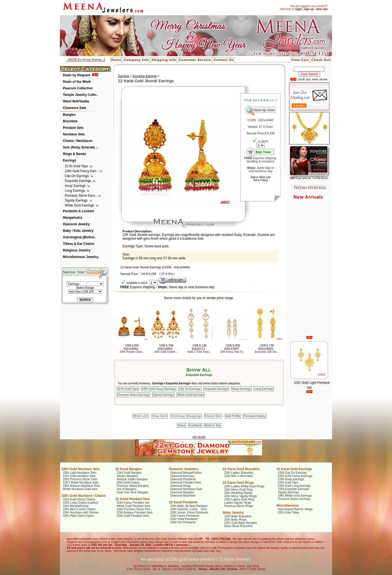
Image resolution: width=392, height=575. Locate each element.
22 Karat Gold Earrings (294, 469)
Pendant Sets (73, 128)
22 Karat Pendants (183, 502)
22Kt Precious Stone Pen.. (134, 509)
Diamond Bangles (182, 492)
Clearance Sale (74, 108)
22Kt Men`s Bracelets (239, 476)
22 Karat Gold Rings (239, 483)
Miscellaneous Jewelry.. (81, 257)
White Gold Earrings (80, 205)
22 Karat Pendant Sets (133, 499)
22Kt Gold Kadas (128, 482)
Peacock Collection (78, 88)
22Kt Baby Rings (235, 519)
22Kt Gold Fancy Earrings (159, 389)
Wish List (141, 416)
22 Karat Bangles (129, 469)
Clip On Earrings (77, 176)
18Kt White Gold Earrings (295, 495)
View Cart (300, 60)
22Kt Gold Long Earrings (294, 486)
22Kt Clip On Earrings (292, 473)
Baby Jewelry (233, 513)
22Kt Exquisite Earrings (293, 489)
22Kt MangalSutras (76, 506)
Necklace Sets (74, 134)
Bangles (69, 115)
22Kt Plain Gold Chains (78, 516)
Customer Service (195, 60)
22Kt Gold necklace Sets (79, 476)
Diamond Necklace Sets (186, 489)
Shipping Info (164, 60)
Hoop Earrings (76, 186)
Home (116, 60)
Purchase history (255, 416)
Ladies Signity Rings (238, 503)
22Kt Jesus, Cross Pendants (189, 512)
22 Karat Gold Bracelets (241, 469)
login (298, 9)
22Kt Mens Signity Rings (241, 496)
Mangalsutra (73, 218)
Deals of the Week (77, 82)
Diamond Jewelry (76, 224)
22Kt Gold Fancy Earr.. (82, 171)
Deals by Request (76, 75)
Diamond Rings (181, 486)
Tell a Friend (261, 180)
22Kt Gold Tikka (289, 512)
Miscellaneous (288, 506)
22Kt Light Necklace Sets (80, 473)
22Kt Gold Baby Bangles (241, 523)
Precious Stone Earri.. (81, 196)
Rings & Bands (74, 154)
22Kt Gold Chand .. (166, 352)
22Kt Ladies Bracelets (239, 473)
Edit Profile (233, 416)
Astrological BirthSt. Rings (295, 509)
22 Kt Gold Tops (77, 166)
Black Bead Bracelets (239, 526)
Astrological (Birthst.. (79, 237)
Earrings (70, 160)
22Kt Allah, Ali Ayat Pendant (189, 506)
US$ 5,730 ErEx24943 (266, 347)
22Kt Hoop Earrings (291, 479)
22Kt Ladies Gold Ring (239, 499)
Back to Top (212, 425)
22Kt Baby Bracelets (238, 516)
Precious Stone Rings (239, 506)
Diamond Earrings (182, 476)
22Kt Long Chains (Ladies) (81, 503)
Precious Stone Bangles (133, 486)
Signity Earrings (77, 200)
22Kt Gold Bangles (129, 473)
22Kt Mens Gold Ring (239, 489)
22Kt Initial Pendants (184, 519)
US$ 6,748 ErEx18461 (165, 347)
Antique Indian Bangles (132, 479)
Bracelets (70, 121)
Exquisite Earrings (78, 181)
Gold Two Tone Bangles (133, 492)
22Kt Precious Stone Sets (80, 479)
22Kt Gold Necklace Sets (81, 469)
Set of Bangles (127, 489)
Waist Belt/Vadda (76, 101)
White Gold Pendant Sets (134, 506)
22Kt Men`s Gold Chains (79, 509)
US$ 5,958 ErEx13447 (232, 347)
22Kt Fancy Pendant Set (133, 503)
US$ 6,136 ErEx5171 (199, 347)
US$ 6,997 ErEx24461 (131, 347)
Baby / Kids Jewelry (78, 231)
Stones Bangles (127, 476)
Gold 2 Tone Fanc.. (199, 352)
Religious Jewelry (77, 250)
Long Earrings (75, 191)
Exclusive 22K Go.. (266, 352)
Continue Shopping (186, 416)
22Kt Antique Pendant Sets (135, 512)
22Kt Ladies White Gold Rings (244, 486)
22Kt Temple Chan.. (132, 352)
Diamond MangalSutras (186, 473)
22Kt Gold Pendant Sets (133, 516)
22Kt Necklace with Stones (81, 512)
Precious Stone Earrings (133, 395)
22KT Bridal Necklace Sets (81, 482)
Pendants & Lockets (79, 211)
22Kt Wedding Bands (238, 493)
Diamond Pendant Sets (186, 482)
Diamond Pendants (183, 479)
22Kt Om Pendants (183, 522)
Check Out (321, 60)
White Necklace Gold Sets (80, 489)
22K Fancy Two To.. (232, 352)
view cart (322, 9)
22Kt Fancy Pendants (185, 516)
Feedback (195, 425)
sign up (309, 9)
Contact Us (224, 60)
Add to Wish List (261, 177)
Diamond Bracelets (183, 495)
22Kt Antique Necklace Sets (81, 486)
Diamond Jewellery (184, 469)
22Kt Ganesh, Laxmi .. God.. (189, 509)
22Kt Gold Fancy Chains (79, 499)
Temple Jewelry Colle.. (80, 95)
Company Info (136, 60)
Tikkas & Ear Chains (79, 244)
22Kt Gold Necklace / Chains (84, 496)
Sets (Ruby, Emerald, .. (80, 147)
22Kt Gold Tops (288, 482)
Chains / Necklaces (78, 141)
